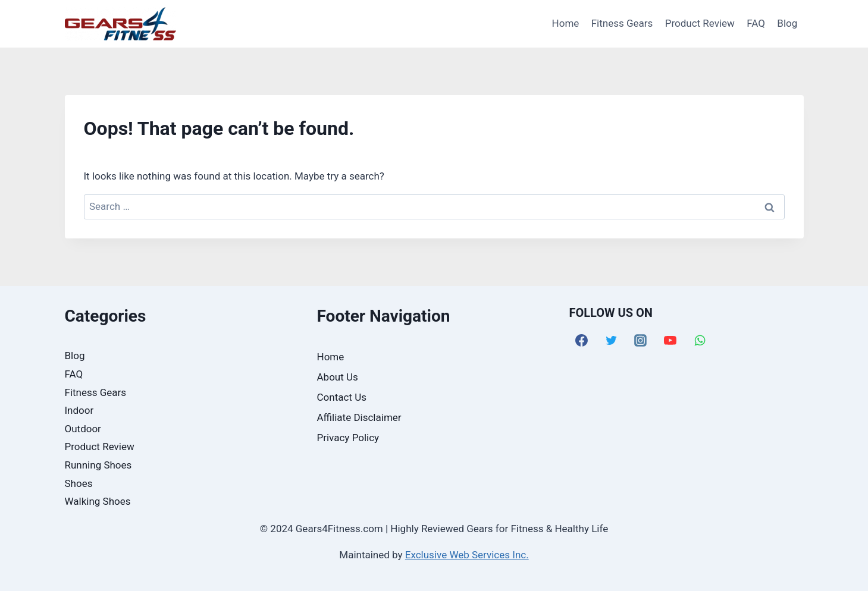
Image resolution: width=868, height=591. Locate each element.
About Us (338, 377)
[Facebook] (582, 340)
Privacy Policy (348, 438)
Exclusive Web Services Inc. (467, 555)
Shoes (79, 483)
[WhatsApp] (700, 340)
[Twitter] (611, 340)
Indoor (79, 410)
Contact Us (342, 397)
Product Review (700, 23)
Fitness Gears (622, 23)
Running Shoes (98, 465)
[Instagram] (641, 340)
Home (566, 23)
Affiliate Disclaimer (359, 417)
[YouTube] (670, 340)
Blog (787, 23)
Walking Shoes (98, 501)
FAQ (756, 23)
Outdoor (83, 429)
